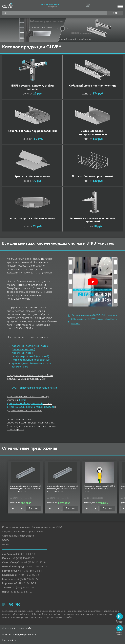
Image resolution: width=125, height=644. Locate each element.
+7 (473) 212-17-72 (25, 584)
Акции (6, 544)
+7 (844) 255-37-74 (27, 579)
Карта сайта (9, 640)
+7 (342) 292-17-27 (22, 592)
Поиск (115, 13)
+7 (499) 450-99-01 (50, 5)
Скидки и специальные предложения (23, 532)
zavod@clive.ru (53, 7)
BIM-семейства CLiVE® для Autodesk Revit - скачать (92, 322)
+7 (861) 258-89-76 (28, 575)
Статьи (6, 540)
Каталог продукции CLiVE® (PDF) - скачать (92, 315)
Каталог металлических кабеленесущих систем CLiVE (32, 528)
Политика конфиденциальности (19, 635)
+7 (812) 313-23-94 (35, 563)
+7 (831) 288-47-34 (36, 567)
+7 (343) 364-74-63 (31, 571)
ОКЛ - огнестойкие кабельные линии (34, 388)
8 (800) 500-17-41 (26, 554)
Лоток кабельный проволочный (31, 360)
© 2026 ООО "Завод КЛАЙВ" (17, 629)
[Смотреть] (93, 282)
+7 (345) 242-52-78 (24, 588)
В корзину (34, 508)
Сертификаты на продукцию (18, 536)
